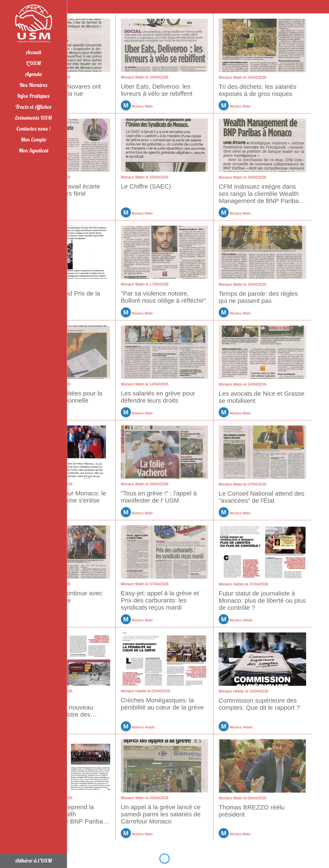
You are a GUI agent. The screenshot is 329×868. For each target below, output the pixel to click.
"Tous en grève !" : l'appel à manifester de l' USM (159, 497)
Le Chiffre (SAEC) (146, 186)
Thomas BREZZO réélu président (251, 811)
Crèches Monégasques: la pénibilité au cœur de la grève (162, 704)
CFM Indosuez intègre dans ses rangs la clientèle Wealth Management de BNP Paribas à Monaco (260, 194)
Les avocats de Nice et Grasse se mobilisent (262, 397)
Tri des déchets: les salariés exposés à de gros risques (258, 90)
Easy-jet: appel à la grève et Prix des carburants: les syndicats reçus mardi (160, 600)
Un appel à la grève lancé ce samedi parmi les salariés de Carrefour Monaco (161, 814)
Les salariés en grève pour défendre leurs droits (158, 397)
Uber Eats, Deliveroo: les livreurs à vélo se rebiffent (157, 90)
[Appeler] (321, 7)
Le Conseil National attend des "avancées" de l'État (262, 497)
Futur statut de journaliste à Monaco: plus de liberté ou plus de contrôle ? (262, 600)
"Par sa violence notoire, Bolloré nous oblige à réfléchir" (163, 297)
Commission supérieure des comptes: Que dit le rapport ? (259, 704)
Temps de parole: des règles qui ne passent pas (258, 297)
